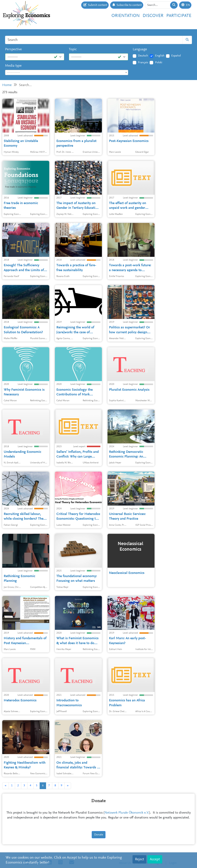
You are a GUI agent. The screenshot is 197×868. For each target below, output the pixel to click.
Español (176, 56)
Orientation (126, 16)
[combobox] (67, 72)
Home (7, 85)
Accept (155, 859)
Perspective (13, 49)
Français (143, 63)
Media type (13, 66)
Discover (153, 16)
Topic (73, 49)
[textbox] (67, 73)
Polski (159, 63)
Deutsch (143, 56)
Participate (179, 16)
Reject (139, 859)
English (160, 56)
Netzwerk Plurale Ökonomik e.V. (127, 813)
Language (140, 49)
